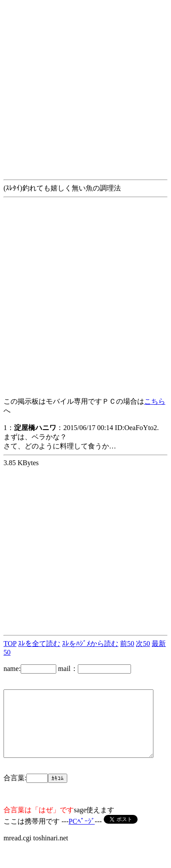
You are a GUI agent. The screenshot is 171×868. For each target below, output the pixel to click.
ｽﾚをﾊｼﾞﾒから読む (90, 644)
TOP (10, 644)
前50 (127, 644)
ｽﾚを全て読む (39, 644)
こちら (155, 401)
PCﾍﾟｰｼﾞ (82, 834)
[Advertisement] (82, 86)
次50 (143, 644)
